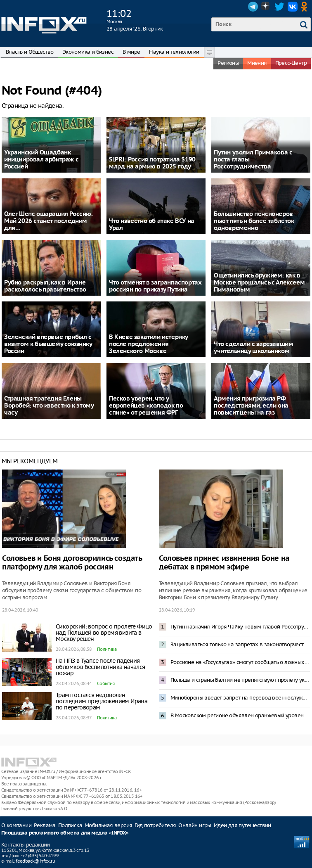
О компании (16, 825)
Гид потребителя (155, 825)
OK (306, 7)
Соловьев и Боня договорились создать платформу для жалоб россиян (72, 563)
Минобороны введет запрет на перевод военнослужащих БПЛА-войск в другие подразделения (240, 698)
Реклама (45, 825)
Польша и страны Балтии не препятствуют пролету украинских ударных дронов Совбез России (240, 680)
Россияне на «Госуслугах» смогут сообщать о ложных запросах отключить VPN (240, 662)
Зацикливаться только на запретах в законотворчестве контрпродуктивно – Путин (240, 644)
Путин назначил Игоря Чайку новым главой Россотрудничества (240, 627)
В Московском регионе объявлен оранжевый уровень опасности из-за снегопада (240, 715)
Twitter (279, 7)
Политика (107, 649)
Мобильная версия (108, 825)
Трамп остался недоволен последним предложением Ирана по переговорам (102, 701)
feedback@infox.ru (35, 861)
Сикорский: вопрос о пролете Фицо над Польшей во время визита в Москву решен (104, 633)
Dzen (266, 7)
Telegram (253, 7)
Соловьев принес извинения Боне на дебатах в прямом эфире (224, 563)
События (106, 683)
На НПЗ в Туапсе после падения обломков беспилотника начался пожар (100, 667)
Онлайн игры (195, 825)
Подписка (70, 825)
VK (293, 7)
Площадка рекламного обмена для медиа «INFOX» (65, 833)
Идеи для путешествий (242, 825)
